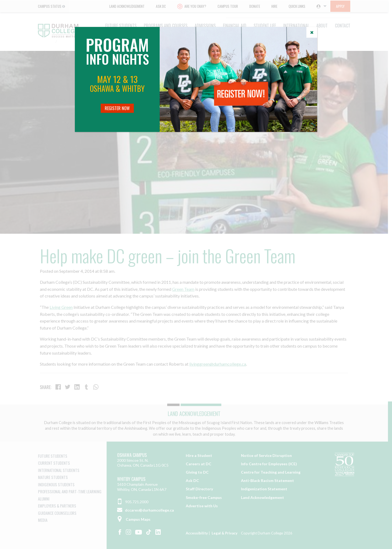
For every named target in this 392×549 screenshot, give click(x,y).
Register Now (117, 108)
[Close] (312, 32)
